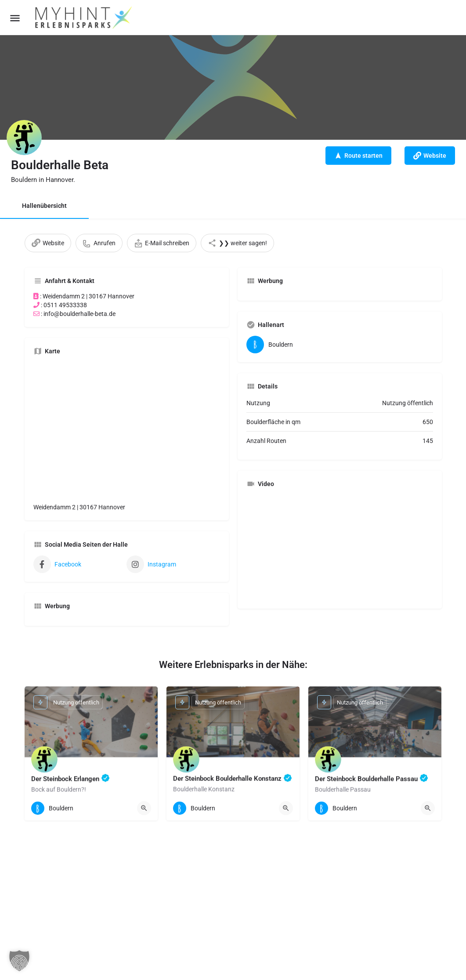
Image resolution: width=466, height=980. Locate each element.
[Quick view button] (144, 808)
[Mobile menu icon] (15, 18)
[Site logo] (84, 18)
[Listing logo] (24, 138)
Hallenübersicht (44, 206)
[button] (19, 961)
